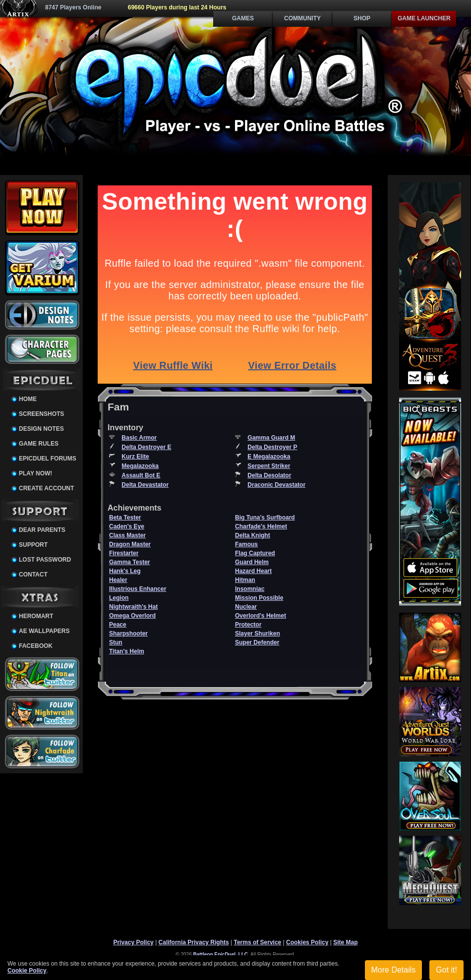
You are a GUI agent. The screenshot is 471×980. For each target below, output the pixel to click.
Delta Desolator (269, 475)
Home (28, 399)
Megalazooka (140, 466)
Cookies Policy (307, 942)
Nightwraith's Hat (133, 607)
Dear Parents (42, 530)
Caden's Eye (127, 526)
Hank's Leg (125, 571)
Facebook (36, 646)
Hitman (245, 580)
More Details (394, 970)
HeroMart (36, 616)
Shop (362, 18)
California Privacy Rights (194, 942)
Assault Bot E (141, 475)
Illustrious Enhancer (138, 589)
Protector (248, 625)
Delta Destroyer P (272, 447)
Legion (119, 598)
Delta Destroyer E (146, 447)
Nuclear (246, 607)
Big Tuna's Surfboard (265, 518)
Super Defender (257, 642)
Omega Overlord (132, 616)
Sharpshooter (128, 634)
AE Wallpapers (44, 631)
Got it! (446, 970)
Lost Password (45, 560)
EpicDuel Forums (48, 459)
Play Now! (35, 473)
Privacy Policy (133, 942)
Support (33, 545)
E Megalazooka (269, 457)
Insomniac (250, 589)
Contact (33, 575)
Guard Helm (252, 562)
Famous (246, 544)
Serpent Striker (269, 466)
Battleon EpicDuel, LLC (221, 954)
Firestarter (124, 553)
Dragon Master (130, 544)
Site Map (345, 942)
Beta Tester (125, 518)
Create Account (46, 488)
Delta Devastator (145, 485)
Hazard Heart (253, 571)
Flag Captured (255, 553)
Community (302, 18)
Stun (116, 642)
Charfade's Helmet (261, 526)
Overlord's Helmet (261, 616)
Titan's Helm (127, 651)
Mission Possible (259, 598)
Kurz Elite (135, 457)
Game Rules (39, 444)
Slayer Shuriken (258, 634)
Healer (118, 580)
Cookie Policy (27, 971)
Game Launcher (424, 18)
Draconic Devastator (276, 485)
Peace (118, 625)
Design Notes (41, 429)
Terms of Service (257, 942)
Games (243, 18)
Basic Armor (139, 438)
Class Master (127, 535)
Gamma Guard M (271, 438)
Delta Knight (253, 535)
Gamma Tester (129, 562)
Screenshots (41, 414)
